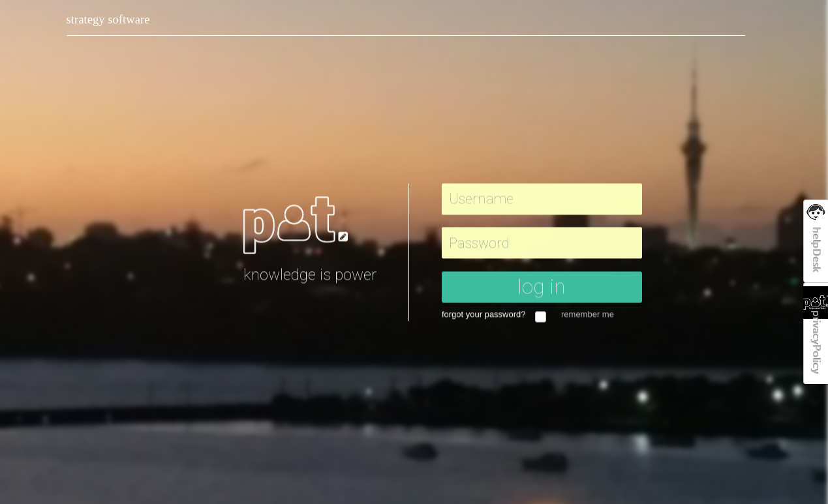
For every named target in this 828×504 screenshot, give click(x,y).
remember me (588, 316)
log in (542, 288)
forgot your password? (487, 316)
